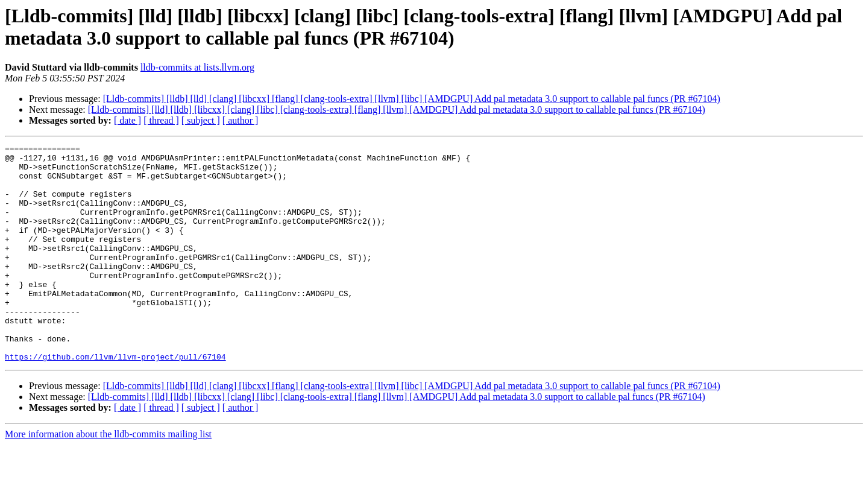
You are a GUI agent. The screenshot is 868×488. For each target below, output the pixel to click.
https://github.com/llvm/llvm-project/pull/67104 (115, 400)
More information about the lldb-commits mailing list (108, 477)
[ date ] (127, 120)
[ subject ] (201, 120)
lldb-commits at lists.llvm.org (197, 67)
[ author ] (241, 120)
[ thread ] (161, 120)
